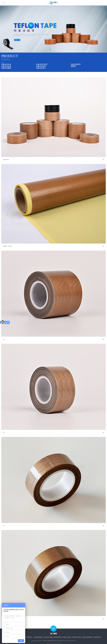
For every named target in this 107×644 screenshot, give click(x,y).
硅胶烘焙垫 (97, 636)
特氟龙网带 (58, 636)
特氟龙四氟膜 (6, 67)
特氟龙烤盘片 (41, 67)
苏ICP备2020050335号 (53, 643)
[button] (50, 50)
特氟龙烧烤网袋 (87, 636)
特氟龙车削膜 (76, 636)
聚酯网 (73, 66)
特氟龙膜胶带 (76, 64)
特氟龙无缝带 (41, 66)
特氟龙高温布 (6, 64)
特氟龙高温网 (6, 66)
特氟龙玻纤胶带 (42, 64)
